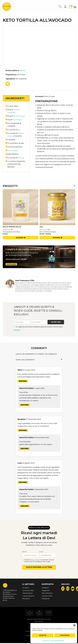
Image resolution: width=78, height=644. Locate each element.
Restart (23, 70)
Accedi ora (56, 322)
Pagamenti (46, 591)
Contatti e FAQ (47, 596)
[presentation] (73, 186)
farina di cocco (19, 116)
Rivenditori (26, 599)
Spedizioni (45, 588)
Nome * (25, 552)
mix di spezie (13, 151)
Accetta (43, 635)
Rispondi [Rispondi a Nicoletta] (23, 430)
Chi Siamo (26, 588)
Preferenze (65, 635)
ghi (19, 130)
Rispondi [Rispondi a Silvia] (23, 381)
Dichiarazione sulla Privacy (57, 640)
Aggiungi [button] (20, 238)
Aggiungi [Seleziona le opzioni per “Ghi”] (57, 238)
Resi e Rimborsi (47, 593)
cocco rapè (17, 120)
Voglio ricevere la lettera (39, 567)
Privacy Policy (35, 560)
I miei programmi (28, 596)
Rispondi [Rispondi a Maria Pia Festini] (25, 405)
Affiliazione (46, 599)
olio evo (21, 158)
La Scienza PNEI (28, 591)
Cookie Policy (46, 640)
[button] (74, 625)
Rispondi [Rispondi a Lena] (23, 482)
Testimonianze (27, 593)
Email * (41, 552)
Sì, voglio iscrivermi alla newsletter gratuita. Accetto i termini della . (38, 328)
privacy (17, 330)
